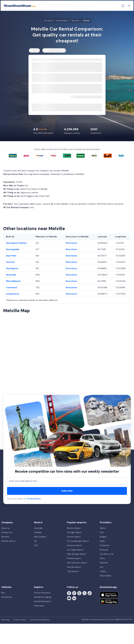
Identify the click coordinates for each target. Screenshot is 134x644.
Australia (38, 528)
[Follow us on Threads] (79, 593)
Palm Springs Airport (76, 554)
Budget (103, 537)
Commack (12, 287)
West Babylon (13, 281)
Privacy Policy (34, 499)
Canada (38, 532)
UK (35, 541)
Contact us (7, 532)
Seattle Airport (74, 567)
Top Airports (73, 571)
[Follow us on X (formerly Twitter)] (84, 593)
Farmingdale (13, 249)
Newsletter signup (43, 597)
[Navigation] (129, 6)
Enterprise (105, 545)
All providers (106, 576)
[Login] (123, 6)
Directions (71, 243)
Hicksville (11, 275)
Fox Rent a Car (107, 554)
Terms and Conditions (40, 620)
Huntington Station (16, 243)
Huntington (12, 268)
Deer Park (11, 256)
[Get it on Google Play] (109, 602)
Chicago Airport (74, 532)
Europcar (104, 550)
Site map (5, 620)
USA (36, 545)
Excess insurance (42, 593)
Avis (102, 532)
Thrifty (103, 571)
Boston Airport (74, 528)
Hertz (102, 558)
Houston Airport (75, 545)
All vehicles (7, 597)
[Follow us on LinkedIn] (74, 598)
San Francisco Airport (77, 563)
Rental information (43, 601)
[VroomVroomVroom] (20, 6)
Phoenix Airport (74, 558)
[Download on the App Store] (109, 595)
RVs (3, 593)
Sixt (102, 567)
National (104, 563)
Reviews (5, 537)
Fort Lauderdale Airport (78, 541)
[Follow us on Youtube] (69, 598)
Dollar (102, 541)
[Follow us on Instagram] (74, 593)
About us (6, 528)
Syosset (10, 262)
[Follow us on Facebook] (69, 593)
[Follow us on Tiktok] (90, 593)
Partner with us (8, 541)
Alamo (103, 528)
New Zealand (40, 537)
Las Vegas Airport (75, 550)
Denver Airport (74, 537)
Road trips (39, 606)
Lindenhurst (13, 294)
